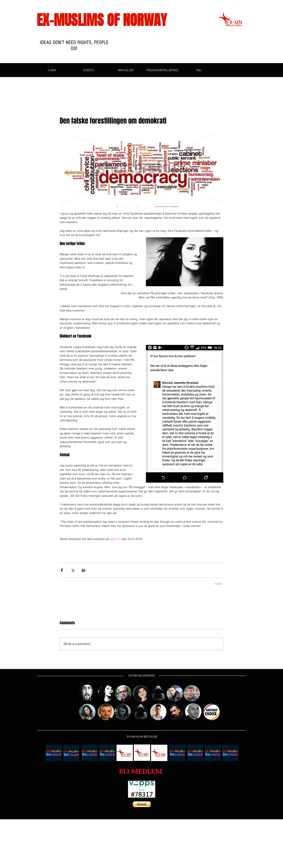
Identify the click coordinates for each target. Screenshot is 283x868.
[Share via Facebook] (62, 570)
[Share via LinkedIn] (83, 570)
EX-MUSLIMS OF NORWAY (102, 20)
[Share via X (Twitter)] (73, 570)
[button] (141, 771)
